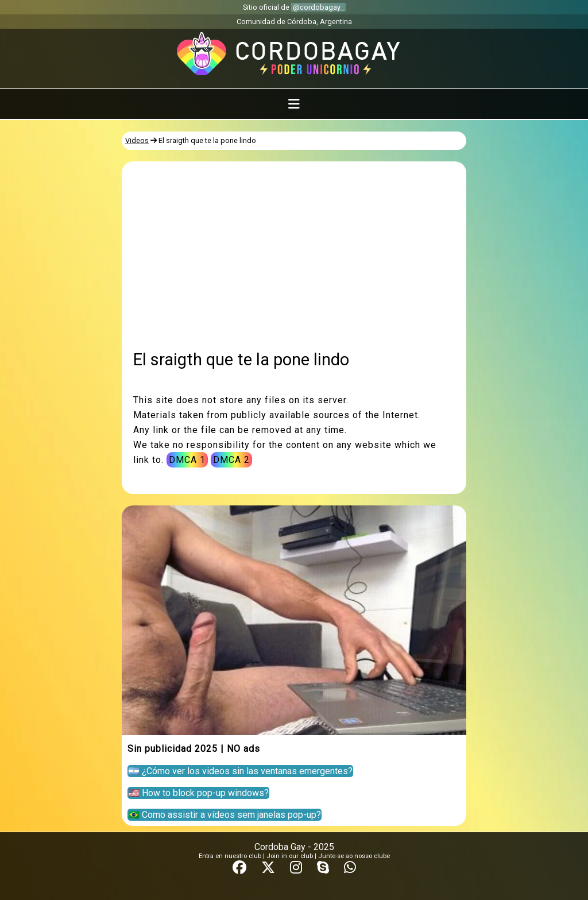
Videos (137, 140)
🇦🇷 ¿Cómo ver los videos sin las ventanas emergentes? (240, 771)
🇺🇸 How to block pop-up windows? (198, 793)
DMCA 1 (187, 460)
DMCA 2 (231, 460)
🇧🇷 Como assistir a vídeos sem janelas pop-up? (225, 815)
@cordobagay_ (318, 7)
